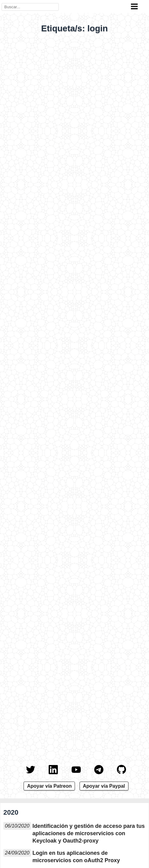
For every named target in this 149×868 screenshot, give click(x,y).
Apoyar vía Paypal (104, 786)
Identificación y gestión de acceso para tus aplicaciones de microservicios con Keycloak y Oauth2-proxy (89, 833)
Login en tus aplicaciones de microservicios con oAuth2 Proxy (76, 857)
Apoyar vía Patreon (49, 786)
